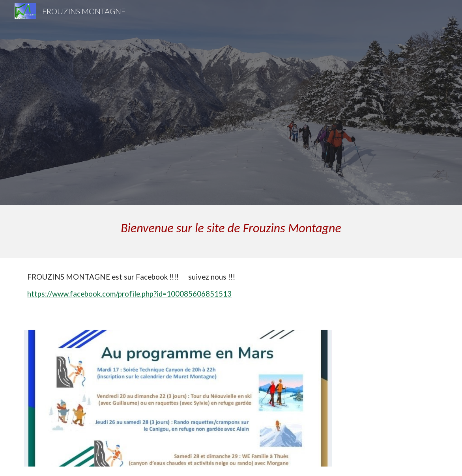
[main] (231, 232)
